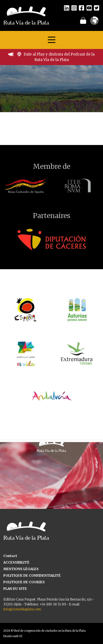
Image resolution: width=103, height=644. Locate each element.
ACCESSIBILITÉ (16, 562)
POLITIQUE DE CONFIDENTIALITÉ (32, 575)
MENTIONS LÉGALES (21, 569)
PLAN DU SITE (15, 589)
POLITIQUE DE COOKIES (24, 582)
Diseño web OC (13, 636)
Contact (10, 556)
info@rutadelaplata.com (22, 609)
